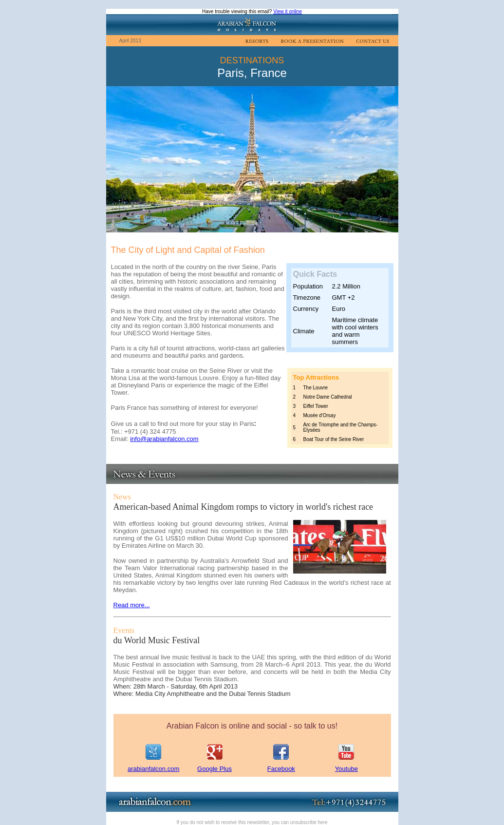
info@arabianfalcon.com (164, 439)
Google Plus (215, 769)
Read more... (132, 605)
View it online (288, 11)
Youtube (346, 769)
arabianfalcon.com (153, 769)
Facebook (281, 769)
